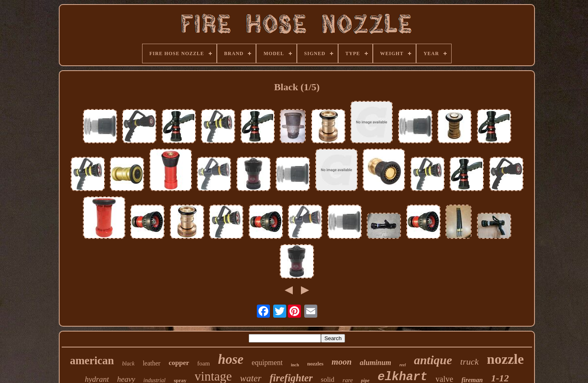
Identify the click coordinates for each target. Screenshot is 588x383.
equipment (267, 363)
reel (403, 365)
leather (151, 363)
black (128, 364)
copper (179, 363)
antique (433, 360)
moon (342, 362)
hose (231, 359)
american (92, 361)
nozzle (505, 359)
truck (469, 362)
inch (295, 365)
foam (204, 363)
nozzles (315, 364)
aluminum (375, 363)
